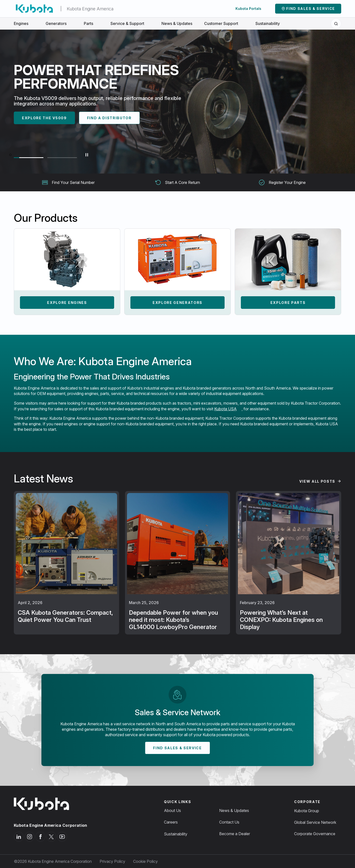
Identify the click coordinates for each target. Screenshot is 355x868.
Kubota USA (225, 409)
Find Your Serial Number (68, 182)
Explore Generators (177, 303)
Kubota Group (307, 811)
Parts (91, 23)
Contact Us (229, 822)
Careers (171, 822)
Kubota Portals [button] (251, 9)
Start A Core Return (177, 182)
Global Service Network (315, 822)
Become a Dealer (235, 834)
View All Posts (317, 481)
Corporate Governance (315, 834)
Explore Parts (288, 303)
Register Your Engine (282, 182)
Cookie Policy (145, 861)
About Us (172, 810)
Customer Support (224, 23)
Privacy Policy (112, 861)
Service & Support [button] (130, 23)
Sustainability (268, 23)
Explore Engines (67, 303)
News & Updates (177, 23)
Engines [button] (24, 23)
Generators (59, 23)
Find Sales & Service (311, 9)
